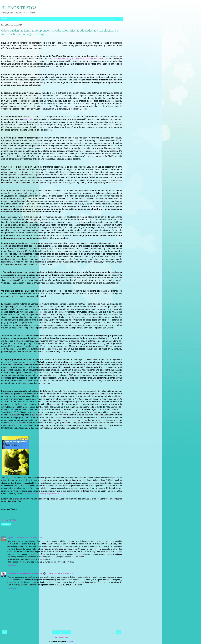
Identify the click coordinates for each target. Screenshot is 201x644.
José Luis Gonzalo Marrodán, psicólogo (25, 573)
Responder (12, 565)
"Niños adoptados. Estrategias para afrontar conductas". (47, 493)
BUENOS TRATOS (19, 8)
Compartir (6, 524)
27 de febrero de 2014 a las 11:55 (28, 538)
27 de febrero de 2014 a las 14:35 (60, 573)
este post (28, 119)
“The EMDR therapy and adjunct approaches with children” (79, 59)
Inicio (62, 632)
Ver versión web (62, 637)
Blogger (70, 641)
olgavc (10, 538)
